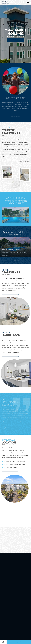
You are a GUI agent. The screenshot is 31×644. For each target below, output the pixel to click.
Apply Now (16, 40)
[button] (13, 262)
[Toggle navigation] (28, 3)
